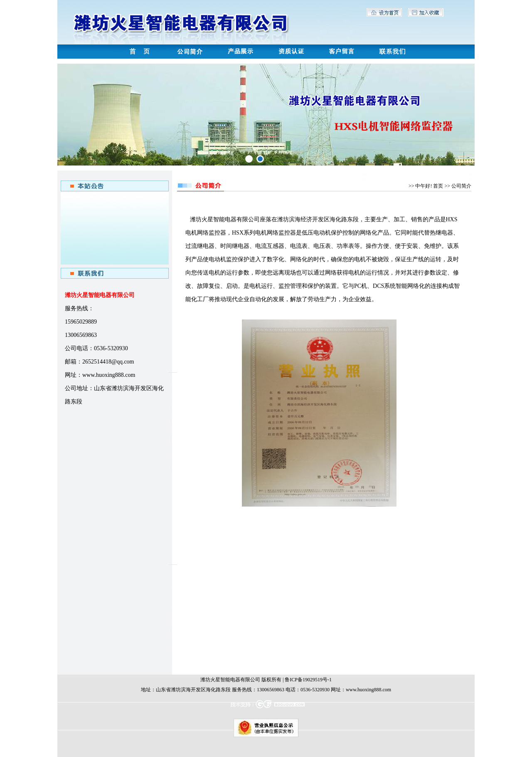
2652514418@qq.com (108, 362)
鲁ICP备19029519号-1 (308, 680)
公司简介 (461, 186)
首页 (438, 186)
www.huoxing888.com (109, 375)
